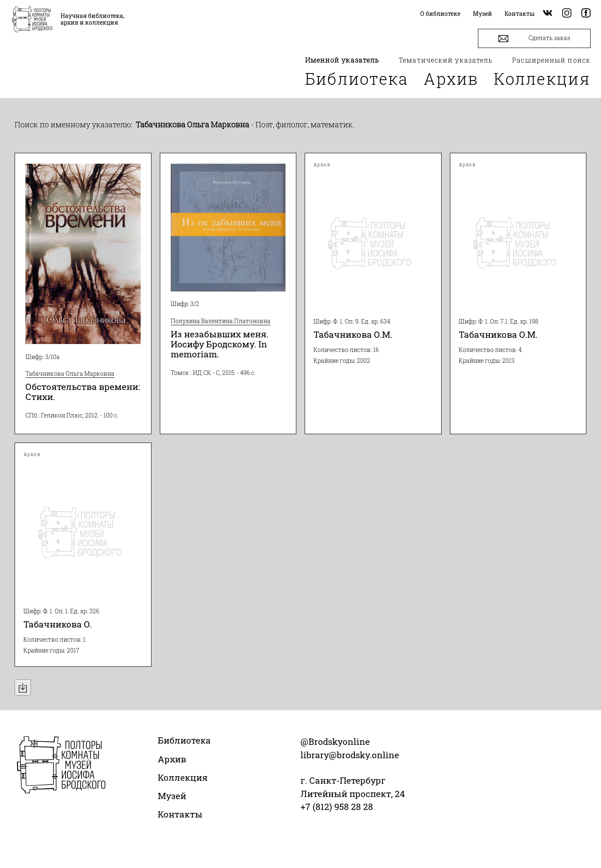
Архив (451, 78)
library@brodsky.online (350, 755)
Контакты (180, 814)
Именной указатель (342, 60)
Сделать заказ (534, 39)
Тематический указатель (446, 60)
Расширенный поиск (551, 60)
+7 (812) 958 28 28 (337, 807)
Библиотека (357, 78)
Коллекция (542, 78)
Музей (172, 796)
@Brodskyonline (335, 741)
